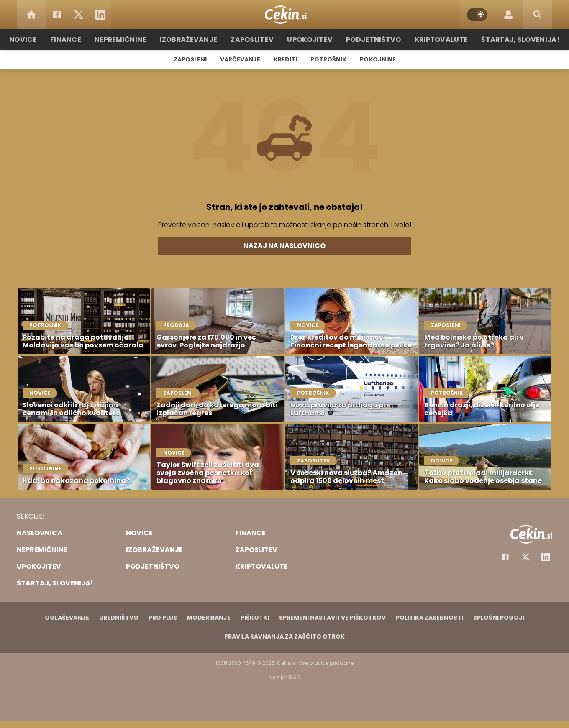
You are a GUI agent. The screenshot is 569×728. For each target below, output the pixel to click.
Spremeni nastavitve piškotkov (332, 618)
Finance (82, 40)
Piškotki (255, 618)
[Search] (538, 15)
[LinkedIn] (100, 15)
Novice (41, 40)
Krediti (285, 59)
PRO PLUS (163, 618)
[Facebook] (57, 15)
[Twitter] (79, 15)
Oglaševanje (67, 618)
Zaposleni (190, 59)
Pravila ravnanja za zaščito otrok (284, 636)
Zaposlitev (256, 40)
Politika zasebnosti (429, 618)
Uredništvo (119, 618)
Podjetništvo (369, 40)
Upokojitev (310, 40)
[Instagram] (546, 557)
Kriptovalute (432, 40)
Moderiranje (209, 618)
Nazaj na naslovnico (284, 246)
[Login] (508, 15)
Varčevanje (240, 59)
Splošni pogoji (499, 618)
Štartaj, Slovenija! (505, 40)
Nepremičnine (134, 40)
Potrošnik (328, 59)
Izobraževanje (197, 40)
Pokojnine (378, 59)
